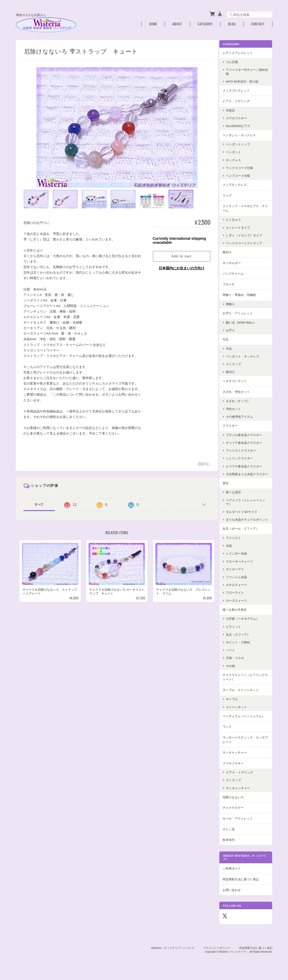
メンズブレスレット (240, 89)
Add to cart (180, 255)
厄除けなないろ (237, 804)
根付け (231, 251)
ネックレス (237, 159)
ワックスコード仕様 (243, 167)
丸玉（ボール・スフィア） (245, 535)
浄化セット (237, 408)
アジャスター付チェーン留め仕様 (248, 71)
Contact (258, 23)
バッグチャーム (237, 272)
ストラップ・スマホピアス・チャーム (248, 207)
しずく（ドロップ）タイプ (248, 234)
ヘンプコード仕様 (242, 175)
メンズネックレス (239, 184)
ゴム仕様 (236, 61)
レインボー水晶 (240, 560)
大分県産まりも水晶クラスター (248, 475)
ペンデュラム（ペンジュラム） (248, 723)
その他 (234, 672)
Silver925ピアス (242, 125)
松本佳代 (233, 846)
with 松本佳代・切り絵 (246, 80)
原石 (230, 486)
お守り (234, 329)
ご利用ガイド (236, 875)
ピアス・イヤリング (240, 100)
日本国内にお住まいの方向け (181, 267)
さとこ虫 (233, 836)
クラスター (234, 425)
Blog (232, 23)
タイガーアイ (239, 576)
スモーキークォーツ (243, 568)
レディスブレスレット (242, 52)
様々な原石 (237, 495)
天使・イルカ (239, 664)
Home (153, 23)
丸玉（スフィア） (242, 641)
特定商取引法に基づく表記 (245, 886)
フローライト (239, 599)
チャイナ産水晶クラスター (248, 442)
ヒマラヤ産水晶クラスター (248, 465)
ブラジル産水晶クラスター (248, 434)
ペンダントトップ (242, 143)
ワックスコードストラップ (248, 242)
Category (205, 23)
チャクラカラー (237, 814)
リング (231, 194)
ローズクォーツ (240, 607)
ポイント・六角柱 (242, 649)
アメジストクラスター (245, 449)
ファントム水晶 (240, 584)
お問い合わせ (236, 897)
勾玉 (230, 338)
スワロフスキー (240, 117)
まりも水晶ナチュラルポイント (248, 524)
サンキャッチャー (239, 759)
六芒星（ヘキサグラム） (246, 625)
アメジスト (237, 544)
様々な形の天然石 (239, 616)
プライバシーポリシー (217, 954)
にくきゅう (237, 219)
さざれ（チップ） (242, 400)
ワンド (231, 733)
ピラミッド (237, 633)
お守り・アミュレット (242, 312)
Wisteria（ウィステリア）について (173, 954)
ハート (234, 657)
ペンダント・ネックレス (243, 134)
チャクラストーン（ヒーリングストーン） (248, 684)
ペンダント (237, 151)
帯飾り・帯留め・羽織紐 (243, 294)
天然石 (234, 109)
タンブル (236, 706)
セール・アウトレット (242, 825)
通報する (202, 463)
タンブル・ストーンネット (245, 696)
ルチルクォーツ (240, 591)
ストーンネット (240, 714)
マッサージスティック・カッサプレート (248, 746)
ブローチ (233, 283)
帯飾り (234, 303)
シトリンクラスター (243, 457)
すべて (39, 504)
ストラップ (237, 363)
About (177, 23)
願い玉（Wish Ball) (244, 321)
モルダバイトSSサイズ (245, 514)
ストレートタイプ (242, 226)
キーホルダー (236, 262)
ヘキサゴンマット (239, 380)
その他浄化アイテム (243, 416)
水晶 (233, 552)
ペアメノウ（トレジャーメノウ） (248, 505)
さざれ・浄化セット (240, 391)
